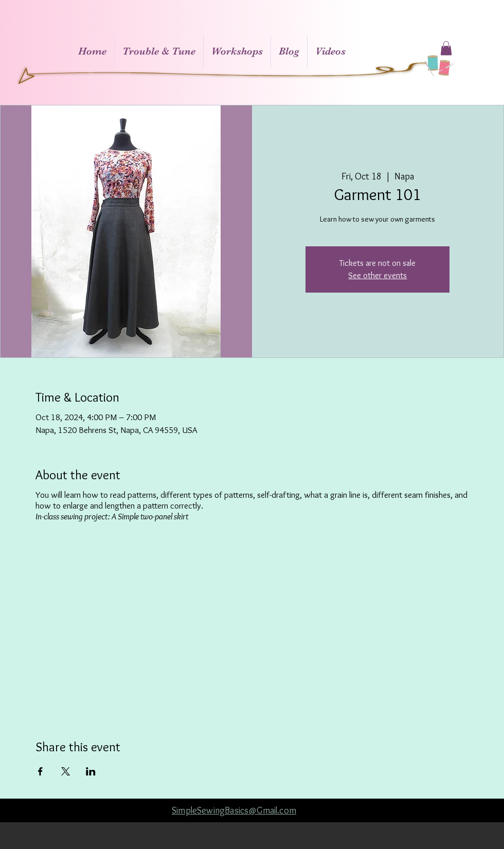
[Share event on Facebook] (40, 771)
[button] (446, 48)
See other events (377, 275)
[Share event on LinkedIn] (91, 771)
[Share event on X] (66, 771)
